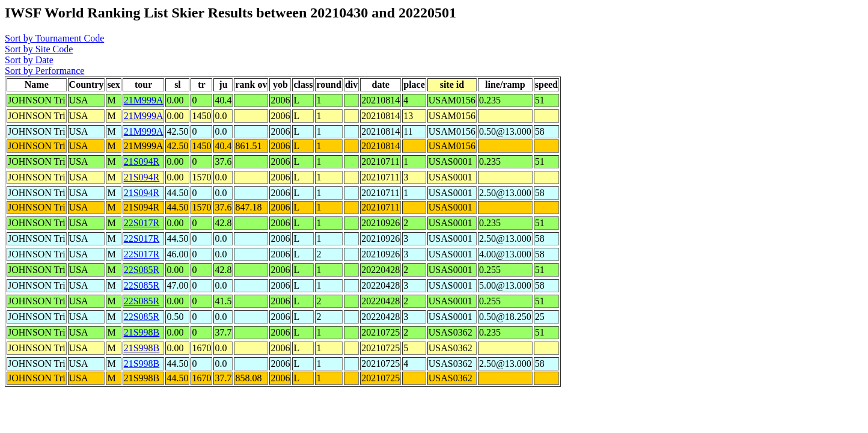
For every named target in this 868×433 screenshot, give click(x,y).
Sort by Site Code (39, 49)
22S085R (142, 270)
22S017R (142, 223)
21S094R (142, 161)
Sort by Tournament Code (54, 38)
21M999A (144, 100)
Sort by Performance (44, 71)
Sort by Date (29, 60)
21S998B (142, 332)
